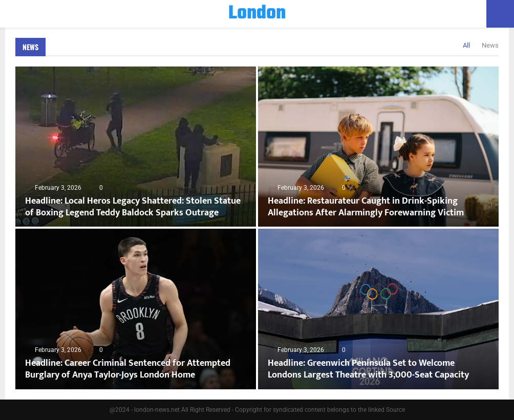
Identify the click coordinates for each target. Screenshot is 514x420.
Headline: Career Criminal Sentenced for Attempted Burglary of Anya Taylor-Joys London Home (128, 369)
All (466, 45)
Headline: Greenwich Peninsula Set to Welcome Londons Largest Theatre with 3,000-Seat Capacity (368, 369)
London (257, 14)
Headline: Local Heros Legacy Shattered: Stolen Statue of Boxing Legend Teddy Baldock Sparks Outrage (133, 207)
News (30, 47)
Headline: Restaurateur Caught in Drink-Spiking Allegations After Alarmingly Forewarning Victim (366, 207)
